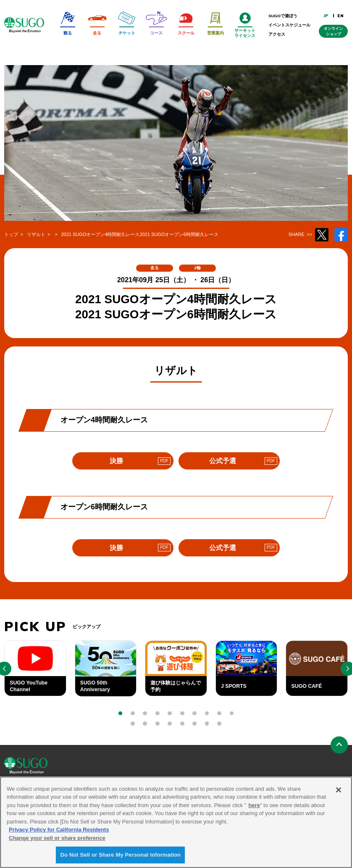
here (254, 808)
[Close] (339, 792)
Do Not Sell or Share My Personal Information (120, 858)
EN (341, 16)
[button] (121, 713)
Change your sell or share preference (57, 840)
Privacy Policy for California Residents (59, 833)
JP (326, 16)
